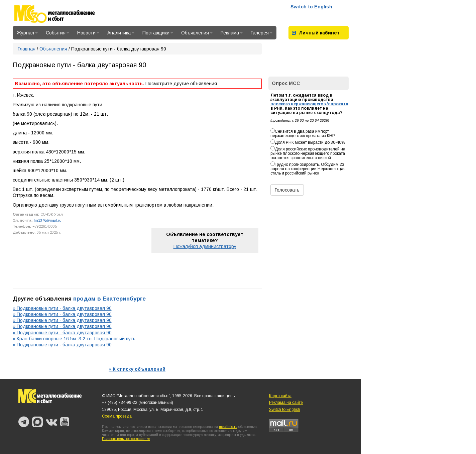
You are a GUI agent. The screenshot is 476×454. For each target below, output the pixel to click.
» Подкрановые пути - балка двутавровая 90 (62, 308)
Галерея (262, 33)
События (57, 33)
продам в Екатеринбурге (109, 299)
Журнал (27, 33)
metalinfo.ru (228, 427)
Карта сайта (280, 396)
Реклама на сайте (286, 403)
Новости (88, 33)
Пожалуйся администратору (205, 246)
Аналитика (121, 33)
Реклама (232, 33)
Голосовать (287, 190)
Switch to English (311, 7)
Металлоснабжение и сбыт (64, 14)
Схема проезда (117, 416)
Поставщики (158, 33)
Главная (27, 49)
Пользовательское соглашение (126, 439)
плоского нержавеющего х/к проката (309, 104)
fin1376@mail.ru (48, 220)
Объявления (197, 33)
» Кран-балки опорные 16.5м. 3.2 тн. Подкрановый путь (74, 339)
